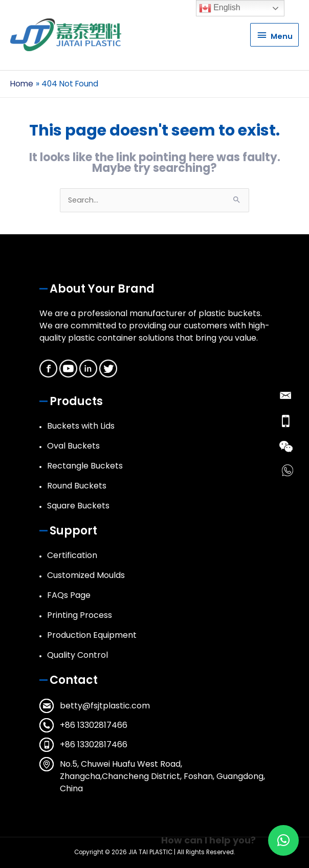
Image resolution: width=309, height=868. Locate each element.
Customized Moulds (86, 575)
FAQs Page (69, 595)
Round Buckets (77, 486)
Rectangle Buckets (85, 466)
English (220, 8)
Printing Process (80, 615)
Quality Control (78, 655)
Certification (72, 555)
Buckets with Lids (81, 426)
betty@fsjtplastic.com (105, 706)
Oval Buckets (73, 446)
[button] (283, 840)
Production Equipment (92, 635)
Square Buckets (78, 506)
